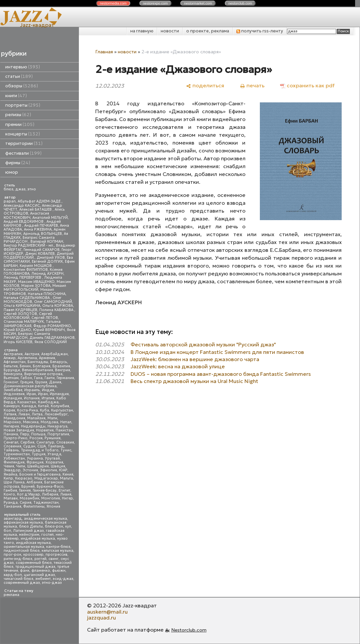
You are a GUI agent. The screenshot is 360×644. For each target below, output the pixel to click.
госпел (47, 535)
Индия (48, 390)
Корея (9, 410)
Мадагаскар (46, 478)
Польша (38, 434)
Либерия (50, 494)
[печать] (252, 86)
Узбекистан (14, 458)
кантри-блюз (58, 547)
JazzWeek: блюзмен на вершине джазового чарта (195, 359)
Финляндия (14, 462)
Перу (25, 434)
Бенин (25, 366)
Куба (45, 410)
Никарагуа (57, 426)
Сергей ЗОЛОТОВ (20, 314)
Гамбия (10, 490)
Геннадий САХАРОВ (42, 250)
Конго (9, 494)
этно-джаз (52, 583)
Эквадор (12, 470)
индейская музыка (38, 539)
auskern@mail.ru (107, 612)
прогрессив (56, 555)
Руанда (11, 503)
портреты (23, 105)
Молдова (49, 422)
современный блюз (34, 563)
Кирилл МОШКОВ (36, 266)
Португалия (58, 434)
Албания (34, 482)
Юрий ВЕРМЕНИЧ (49, 330)
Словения (12, 446)
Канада (29, 406)
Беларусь (59, 362)
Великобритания (37, 370)
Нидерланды (33, 426)
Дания (55, 382)
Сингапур (45, 442)
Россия (36, 438)
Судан (29, 446)
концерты (23, 134)
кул (68, 526)
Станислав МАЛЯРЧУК (24, 322)
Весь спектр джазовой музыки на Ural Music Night (194, 381)
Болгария (42, 366)
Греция (27, 382)
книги (16, 96)
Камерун (12, 406)
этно (32, 189)
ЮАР (63, 470)
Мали (52, 418)
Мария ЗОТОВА (36, 286)
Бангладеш (38, 362)
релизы (18, 115)
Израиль (32, 390)
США (42, 446)
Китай (43, 406)
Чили (21, 466)
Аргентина (27, 358)
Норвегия (45, 430)
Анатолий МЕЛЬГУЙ (50, 218)
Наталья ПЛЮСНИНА (47, 294)
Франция (35, 462)
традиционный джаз (35, 567)
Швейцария (38, 466)
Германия (65, 378)
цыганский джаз (39, 575)
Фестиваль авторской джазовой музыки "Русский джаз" (203, 344)
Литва (37, 414)
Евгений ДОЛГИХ (47, 261)
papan (10, 201)
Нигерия (11, 426)
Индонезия (14, 394)
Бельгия (11, 366)
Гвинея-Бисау (45, 490)
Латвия (10, 414)
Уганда (54, 454)
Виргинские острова (43, 374)
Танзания (12, 506)
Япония (53, 506)
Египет (64, 490)
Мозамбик (29, 498)
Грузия (41, 382)
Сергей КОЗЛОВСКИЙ (28, 316)
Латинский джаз (28, 531)
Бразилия (61, 366)
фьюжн (59, 571)
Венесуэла (13, 374)
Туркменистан (17, 454)
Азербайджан (54, 354)
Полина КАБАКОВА (57, 310)
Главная (104, 52)
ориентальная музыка (24, 547)
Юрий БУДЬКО (17, 330)
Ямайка (10, 474)
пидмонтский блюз (22, 551)
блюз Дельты (31, 526)
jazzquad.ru (101, 618)
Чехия (9, 466)
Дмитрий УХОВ (51, 258)
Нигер (67, 498)
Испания (32, 398)
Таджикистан (46, 503)
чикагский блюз (18, 579)
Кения (68, 474)
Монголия (51, 498)
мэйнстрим (29, 535)
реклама (11, 595)
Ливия (66, 494)
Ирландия (59, 394)
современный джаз (22, 583)
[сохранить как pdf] (307, 86)
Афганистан (15, 362)
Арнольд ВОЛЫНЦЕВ (43, 234)
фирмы (18, 163)
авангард (13, 519)
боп (7, 531)
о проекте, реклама (208, 31)
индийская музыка (33, 543)
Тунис (66, 450)
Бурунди (12, 370)
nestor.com (113, 3)
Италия (48, 398)
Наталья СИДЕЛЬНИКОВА (27, 298)
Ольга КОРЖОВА (58, 306)
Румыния (53, 438)
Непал (66, 422)
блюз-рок (54, 526)
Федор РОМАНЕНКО (52, 326)
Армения (47, 358)
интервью (23, 67)
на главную (142, 31)
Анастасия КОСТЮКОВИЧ (26, 215)
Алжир (10, 358)
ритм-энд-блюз (18, 559)
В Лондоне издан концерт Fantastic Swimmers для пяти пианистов (217, 352)
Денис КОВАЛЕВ (40, 254)
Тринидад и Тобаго (40, 450)
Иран (43, 394)
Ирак (31, 394)
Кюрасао (24, 478)
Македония (14, 418)
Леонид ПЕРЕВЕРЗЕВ (23, 278)
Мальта (66, 478)
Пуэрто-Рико (16, 438)
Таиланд (56, 446)
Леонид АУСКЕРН (47, 274)
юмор (12, 172)
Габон (26, 378)
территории (24, 143)
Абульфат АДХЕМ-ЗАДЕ (40, 201)
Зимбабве (13, 390)
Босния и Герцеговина (40, 474)
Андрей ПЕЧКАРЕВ (41, 226)
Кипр (8, 478)
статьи (19, 76)
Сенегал (11, 442)
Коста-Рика (27, 410)
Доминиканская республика (30, 386)
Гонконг (11, 382)
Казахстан (27, 402)
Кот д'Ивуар (28, 494)
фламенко (41, 571)
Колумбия (60, 406)
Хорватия (54, 462)
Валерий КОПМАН (47, 242)
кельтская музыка (57, 551)
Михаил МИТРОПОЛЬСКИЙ (35, 288)
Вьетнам (11, 378)
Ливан (24, 414)
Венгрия (63, 370)
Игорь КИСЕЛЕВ (18, 342)
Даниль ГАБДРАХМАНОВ (52, 338)
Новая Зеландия (19, 430)
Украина (35, 458)
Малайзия (36, 418)
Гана (38, 378)
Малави (11, 498)
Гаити (50, 378)
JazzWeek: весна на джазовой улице (178, 366)
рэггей (40, 559)
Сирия (26, 503)
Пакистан (64, 430)
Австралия (13, 354)
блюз (9, 189)
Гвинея (25, 490)
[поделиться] (205, 86)
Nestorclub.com (189, 630)
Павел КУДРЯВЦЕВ (20, 310)
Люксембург (56, 414)
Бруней (28, 487)
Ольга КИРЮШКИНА (22, 306)
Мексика (31, 422)
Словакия (65, 442)
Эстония (30, 470)
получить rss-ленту (260, 31)
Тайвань (11, 450)
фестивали (23, 153)
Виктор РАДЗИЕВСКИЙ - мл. (29, 245)
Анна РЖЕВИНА (38, 229)
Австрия (32, 354)
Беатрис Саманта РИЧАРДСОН (29, 240)
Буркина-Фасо (50, 487)
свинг (54, 559)
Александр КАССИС (22, 206)
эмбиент (43, 579)
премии (20, 124)
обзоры (22, 86)
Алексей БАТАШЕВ (36, 209)
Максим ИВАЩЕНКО (36, 282)
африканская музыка (23, 522)
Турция (39, 454)
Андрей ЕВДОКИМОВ (24, 222)
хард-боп (13, 575)
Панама (11, 434)
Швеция (58, 466)
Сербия (27, 442)
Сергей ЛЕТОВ (45, 318)
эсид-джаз (63, 579)
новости (170, 31)
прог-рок (12, 555)
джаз (20, 189)
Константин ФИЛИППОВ (26, 270)
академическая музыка (45, 519)
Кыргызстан (62, 410)
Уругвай (52, 458)
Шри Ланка (14, 482)
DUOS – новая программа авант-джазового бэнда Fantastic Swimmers (221, 374)
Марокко (12, 422)
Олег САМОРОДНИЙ (53, 302)
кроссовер (33, 555)
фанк (25, 571)
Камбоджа (48, 402)
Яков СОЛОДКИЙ (51, 342)
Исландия (13, 398)
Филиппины (34, 506)
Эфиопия (48, 470)
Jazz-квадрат (37, 25)
